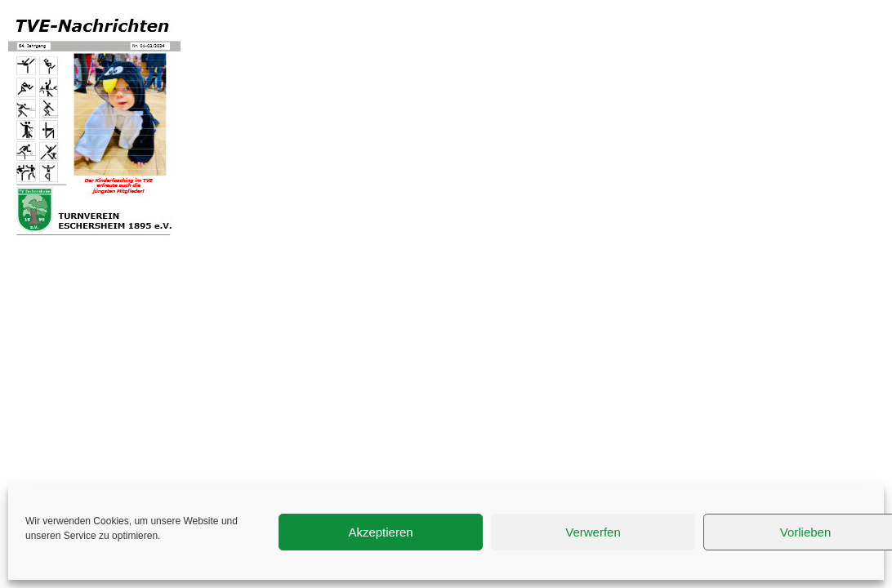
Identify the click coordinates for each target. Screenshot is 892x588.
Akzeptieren (380, 532)
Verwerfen (593, 532)
